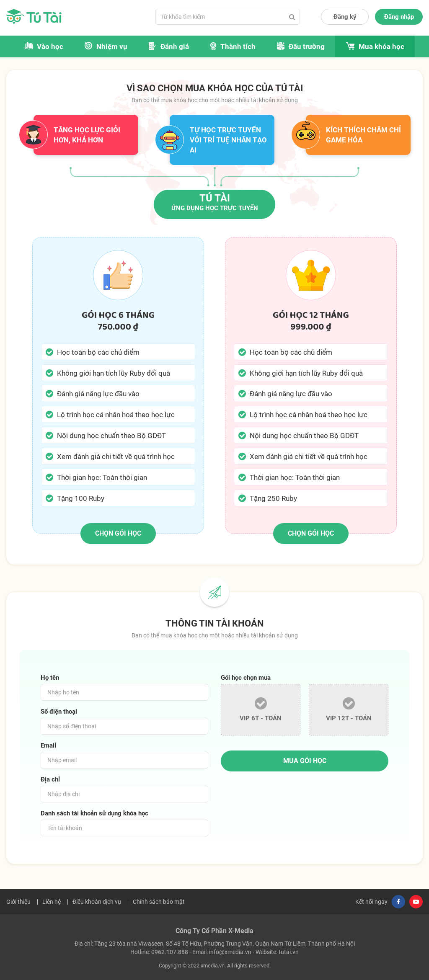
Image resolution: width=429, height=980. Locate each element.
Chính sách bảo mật (159, 902)
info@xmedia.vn (230, 952)
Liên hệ (52, 902)
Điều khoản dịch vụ (97, 902)
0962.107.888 (170, 952)
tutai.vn (289, 952)
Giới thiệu (18, 902)
